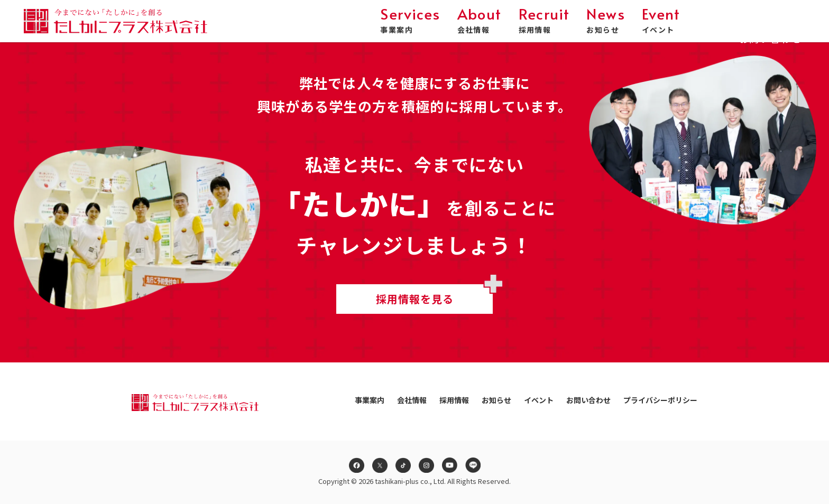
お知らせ (606, 21)
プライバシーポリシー (660, 400)
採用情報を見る (415, 299)
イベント (661, 21)
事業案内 (410, 21)
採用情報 (544, 21)
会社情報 (480, 21)
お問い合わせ (770, 25)
